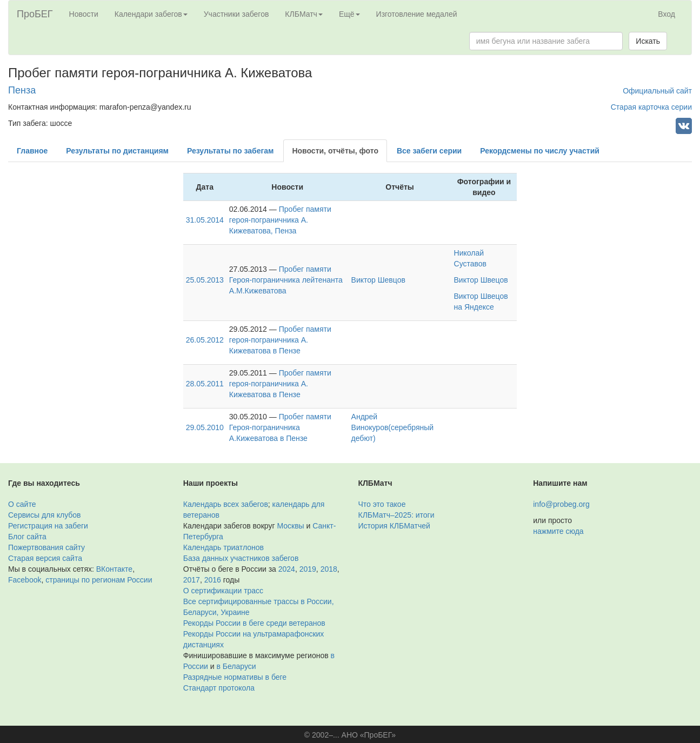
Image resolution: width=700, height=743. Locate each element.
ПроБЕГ (35, 14)
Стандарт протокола (219, 688)
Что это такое (382, 504)
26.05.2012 (205, 340)
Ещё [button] (349, 14)
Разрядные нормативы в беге (235, 677)
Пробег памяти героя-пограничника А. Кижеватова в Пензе (280, 340)
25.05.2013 (205, 280)
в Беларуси (236, 666)
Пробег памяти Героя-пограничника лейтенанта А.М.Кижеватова (286, 280)
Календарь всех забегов (226, 504)
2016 (213, 580)
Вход (666, 14)
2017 (192, 580)
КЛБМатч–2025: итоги (396, 515)
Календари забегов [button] (151, 14)
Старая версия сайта (45, 558)
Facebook (25, 580)
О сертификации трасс (223, 591)
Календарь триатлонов (224, 547)
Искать (648, 41)
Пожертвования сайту (46, 547)
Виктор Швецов (481, 280)
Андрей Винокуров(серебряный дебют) (393, 427)
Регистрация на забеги (48, 526)
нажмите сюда (558, 531)
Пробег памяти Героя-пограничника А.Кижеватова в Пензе (280, 427)
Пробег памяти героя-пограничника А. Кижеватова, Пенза (280, 220)
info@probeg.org (561, 504)
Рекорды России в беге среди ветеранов (254, 623)
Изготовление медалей (417, 14)
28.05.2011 (205, 384)
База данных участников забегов (241, 558)
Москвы (290, 526)
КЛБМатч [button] (304, 14)
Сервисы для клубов (45, 515)
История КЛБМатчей (394, 526)
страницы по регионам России (99, 580)
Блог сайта (27, 537)
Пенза (22, 90)
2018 (329, 569)
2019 (308, 569)
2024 (287, 569)
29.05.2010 (205, 427)
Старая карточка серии (651, 107)
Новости (84, 14)
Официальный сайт (657, 91)
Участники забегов (236, 14)
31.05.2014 (205, 220)
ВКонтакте (114, 569)
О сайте (22, 504)
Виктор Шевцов (378, 280)
